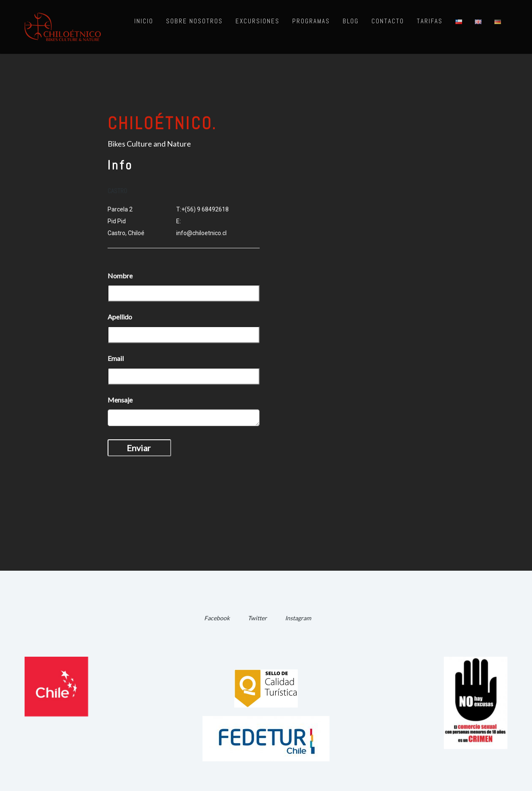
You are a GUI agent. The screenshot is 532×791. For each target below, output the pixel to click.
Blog (351, 21)
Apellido (120, 317)
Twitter (257, 618)
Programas (311, 21)
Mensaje (120, 400)
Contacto (388, 21)
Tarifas (430, 21)
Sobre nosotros (194, 21)
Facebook (217, 618)
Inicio (144, 21)
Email (116, 358)
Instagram (298, 618)
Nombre (120, 276)
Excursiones (258, 21)
